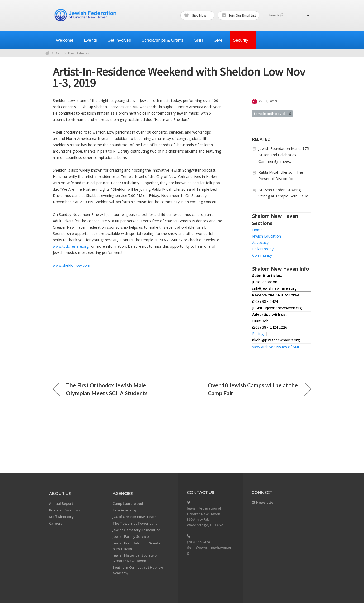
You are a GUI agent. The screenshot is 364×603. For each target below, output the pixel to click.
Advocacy (260, 242)
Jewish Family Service (131, 536)
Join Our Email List (239, 16)
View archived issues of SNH (276, 347)
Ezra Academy (125, 510)
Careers (56, 523)
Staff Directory (61, 517)
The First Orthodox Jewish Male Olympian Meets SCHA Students (100, 389)
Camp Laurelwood (128, 503)
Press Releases (78, 53)
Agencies (123, 493)
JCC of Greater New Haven (135, 517)
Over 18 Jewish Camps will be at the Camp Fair (260, 389)
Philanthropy (263, 249)
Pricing (258, 334)
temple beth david (272, 114)
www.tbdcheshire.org (71, 246)
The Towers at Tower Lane (135, 523)
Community (262, 255)
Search (276, 15)
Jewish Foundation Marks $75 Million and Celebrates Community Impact (284, 155)
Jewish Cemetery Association (137, 530)
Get (121, 40)
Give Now (198, 16)
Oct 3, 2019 (264, 101)
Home (47, 53)
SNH (59, 53)
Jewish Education (267, 236)
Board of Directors (64, 510)
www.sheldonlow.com (71, 265)
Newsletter (265, 502)
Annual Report (61, 503)
